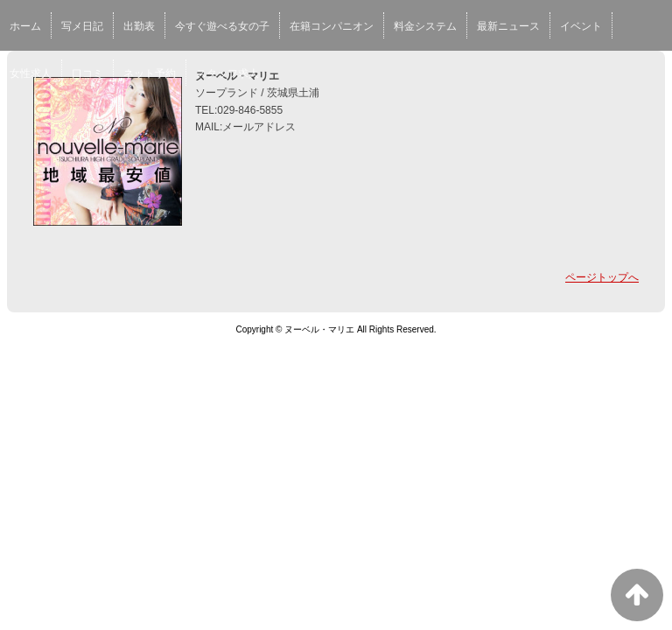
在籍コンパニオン (332, 26)
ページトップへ (602, 277)
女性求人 (31, 73)
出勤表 (139, 26)
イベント (581, 26)
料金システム (425, 26)
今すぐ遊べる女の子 (222, 26)
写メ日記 (82, 26)
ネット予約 (150, 73)
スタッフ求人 (227, 73)
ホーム (25, 26)
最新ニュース (508, 26)
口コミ (87, 73)
